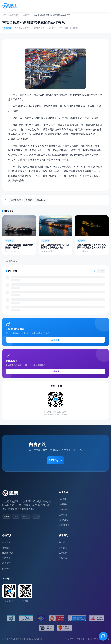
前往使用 (55, 371)
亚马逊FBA (64, 525)
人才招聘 (63, 553)
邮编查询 (6, 568)
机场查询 (6, 563)
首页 (4, 15)
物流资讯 (14, 15)
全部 (94, 271)
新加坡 (29, 200)
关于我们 (63, 542)
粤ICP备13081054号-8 (98, 639)
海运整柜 (63, 499)
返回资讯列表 (10, 261)
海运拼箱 (63, 504)
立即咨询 (55, 460)
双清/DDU (64, 520)
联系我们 (63, 548)
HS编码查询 (8, 553)
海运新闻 (26, 15)
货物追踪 (6, 548)
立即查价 (55, 340)
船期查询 (6, 542)
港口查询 (6, 558)
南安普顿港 (16, 200)
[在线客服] (103, 636)
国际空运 (63, 509)
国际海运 (41, 200)
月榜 (101, 271)
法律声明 (80, 639)
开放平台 (63, 558)
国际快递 (63, 515)
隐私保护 (69, 639)
